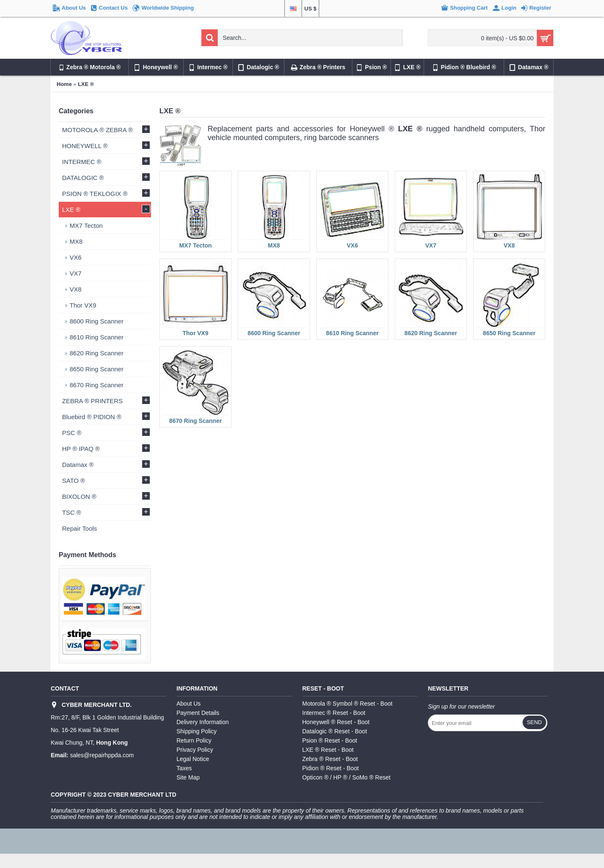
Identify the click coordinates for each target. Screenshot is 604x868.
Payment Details (198, 713)
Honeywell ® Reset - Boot (336, 722)
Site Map (188, 777)
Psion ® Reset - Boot (330, 740)
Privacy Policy (195, 750)
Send (534, 722)
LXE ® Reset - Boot (328, 750)
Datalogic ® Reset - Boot (335, 731)
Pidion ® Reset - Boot (331, 768)
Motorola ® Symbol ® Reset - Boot (348, 704)
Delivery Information (203, 722)
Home (64, 84)
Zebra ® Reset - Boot (330, 759)
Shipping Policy (197, 731)
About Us (189, 704)
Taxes (184, 768)
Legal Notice (193, 759)
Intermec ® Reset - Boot (334, 713)
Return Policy (194, 740)
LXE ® (86, 84)
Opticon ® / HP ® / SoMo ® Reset (346, 777)
